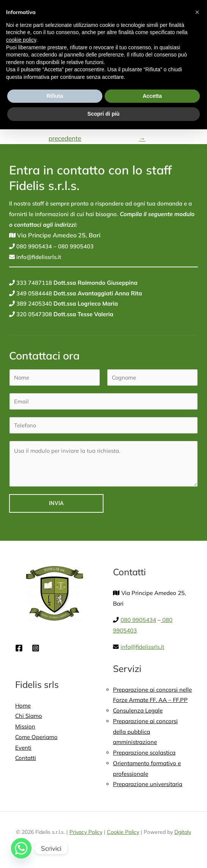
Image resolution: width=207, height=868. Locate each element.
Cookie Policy (123, 834)
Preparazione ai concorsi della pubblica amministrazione (145, 734)
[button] (197, 12)
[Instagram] (36, 650)
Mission (25, 728)
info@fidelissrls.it (38, 258)
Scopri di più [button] (104, 114)
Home (23, 707)
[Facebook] (19, 650)
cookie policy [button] (21, 40)
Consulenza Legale (138, 712)
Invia (56, 505)
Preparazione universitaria (148, 786)
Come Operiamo (36, 739)
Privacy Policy (86, 834)
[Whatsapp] (21, 848)
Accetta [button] (152, 96)
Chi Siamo (29, 718)
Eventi (23, 749)
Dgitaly (183, 834)
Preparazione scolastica (144, 754)
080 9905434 (33, 248)
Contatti (26, 760)
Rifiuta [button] (55, 96)
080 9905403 (75, 248)
